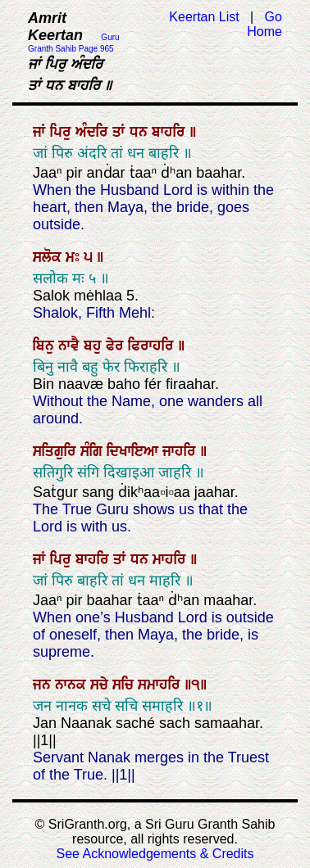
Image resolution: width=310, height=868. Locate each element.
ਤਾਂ (121, 132)
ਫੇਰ (117, 346)
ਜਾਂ (41, 132)
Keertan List (204, 17)
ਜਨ (44, 685)
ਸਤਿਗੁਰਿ (57, 451)
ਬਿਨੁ (46, 346)
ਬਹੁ (95, 346)
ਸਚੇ (101, 685)
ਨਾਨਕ (73, 685)
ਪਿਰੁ (63, 132)
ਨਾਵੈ (71, 346)
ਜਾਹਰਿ (181, 451)
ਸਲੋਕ (49, 257)
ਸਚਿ (125, 685)
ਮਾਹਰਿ (171, 559)
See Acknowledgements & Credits (155, 854)
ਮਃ (75, 257)
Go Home (264, 24)
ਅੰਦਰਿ (94, 132)
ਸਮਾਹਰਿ (161, 685)
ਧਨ (141, 132)
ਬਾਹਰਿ (171, 132)
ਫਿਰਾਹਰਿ (153, 346)
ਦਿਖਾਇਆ (134, 451)
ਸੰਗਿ (93, 451)
